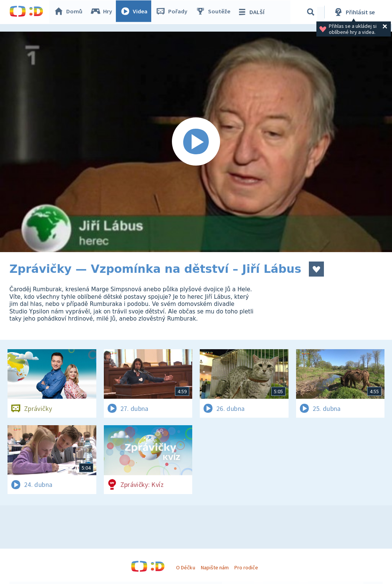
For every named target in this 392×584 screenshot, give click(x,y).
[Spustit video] (196, 142)
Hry (103, 12)
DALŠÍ (253, 12)
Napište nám (215, 567)
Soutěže (215, 12)
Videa (136, 12)
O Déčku (185, 567)
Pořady (173, 12)
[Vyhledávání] (311, 12)
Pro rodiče (246, 567)
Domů (70, 12)
